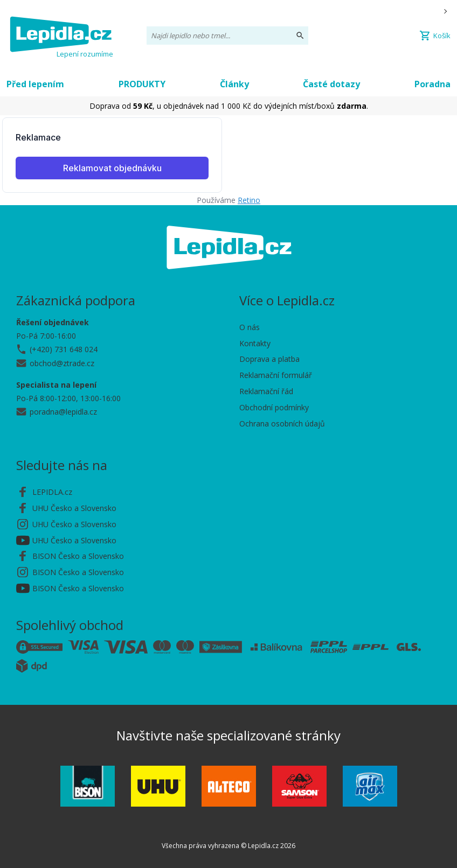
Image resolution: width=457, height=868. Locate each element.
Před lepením (35, 84)
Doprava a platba (269, 359)
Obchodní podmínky (274, 407)
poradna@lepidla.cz (63, 412)
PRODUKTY (142, 84)
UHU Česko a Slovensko (74, 508)
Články (234, 84)
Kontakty (255, 343)
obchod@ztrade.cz (62, 363)
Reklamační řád (266, 391)
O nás (250, 327)
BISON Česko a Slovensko (78, 556)
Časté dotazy (331, 84)
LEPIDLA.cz (52, 492)
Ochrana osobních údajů (282, 423)
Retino (249, 200)
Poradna (432, 84)
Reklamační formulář (276, 375)
